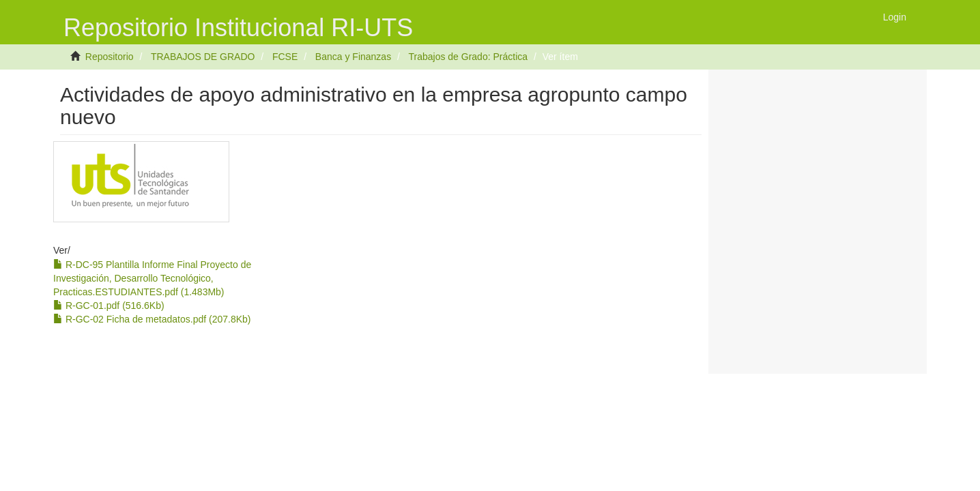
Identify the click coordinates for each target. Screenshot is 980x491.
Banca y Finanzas (353, 57)
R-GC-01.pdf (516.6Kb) (109, 306)
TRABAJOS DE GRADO (203, 57)
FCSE (285, 57)
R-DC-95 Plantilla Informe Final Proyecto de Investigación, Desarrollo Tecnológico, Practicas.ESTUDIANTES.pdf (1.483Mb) (152, 278)
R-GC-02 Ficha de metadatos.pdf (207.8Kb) (152, 319)
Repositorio (110, 57)
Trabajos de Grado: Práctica (468, 57)
